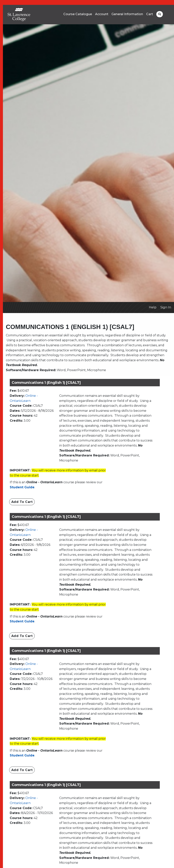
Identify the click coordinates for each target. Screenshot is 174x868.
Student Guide (22, 487)
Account (102, 14)
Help (153, 307)
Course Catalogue (78, 14)
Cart (150, 14)
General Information (127, 14)
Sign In (166, 307)
